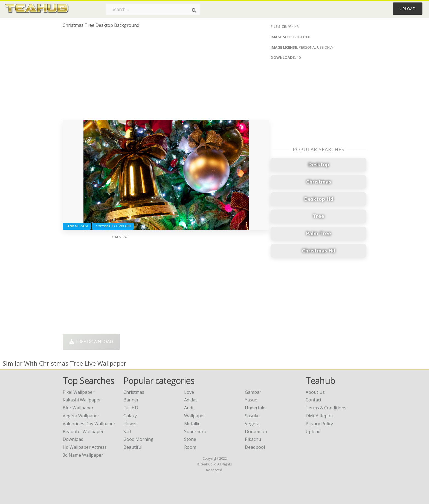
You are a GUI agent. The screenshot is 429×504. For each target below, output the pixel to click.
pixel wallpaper (79, 392)
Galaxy (130, 416)
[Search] (194, 10)
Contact (314, 400)
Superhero (195, 432)
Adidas (191, 400)
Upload (408, 9)
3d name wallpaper (83, 455)
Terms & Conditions (326, 408)
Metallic (192, 424)
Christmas (134, 392)
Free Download (91, 342)
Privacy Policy (319, 424)
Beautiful (133, 447)
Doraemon (256, 432)
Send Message (77, 226)
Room (190, 447)
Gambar (253, 392)
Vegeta (252, 424)
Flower (130, 424)
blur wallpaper (78, 408)
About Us (315, 392)
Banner (131, 400)
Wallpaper (195, 416)
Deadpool (255, 447)
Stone (190, 439)
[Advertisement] (166, 76)
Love (189, 392)
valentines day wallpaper (89, 424)
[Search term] (153, 9)
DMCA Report (320, 416)
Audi (189, 408)
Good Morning (138, 439)
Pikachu (253, 439)
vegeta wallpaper (81, 416)
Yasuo (251, 400)
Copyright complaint (113, 226)
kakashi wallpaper (82, 400)
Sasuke (252, 416)
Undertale (255, 408)
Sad (127, 432)
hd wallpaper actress (85, 447)
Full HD (131, 408)
